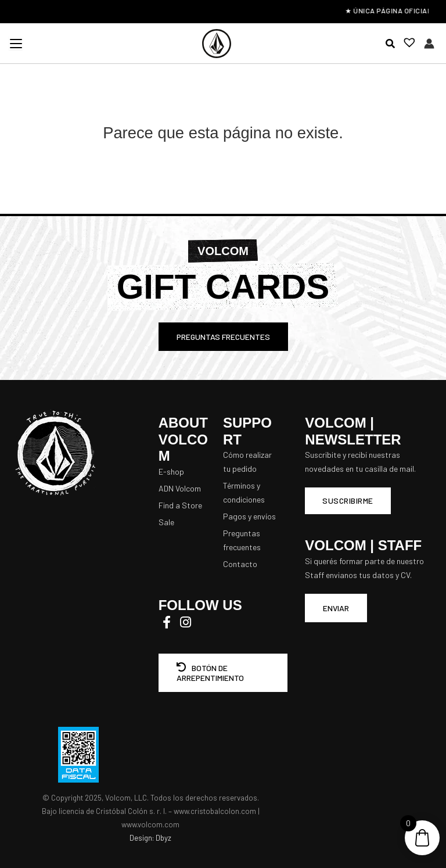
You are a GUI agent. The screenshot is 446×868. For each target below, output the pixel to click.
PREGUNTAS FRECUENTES (223, 337)
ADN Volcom (180, 488)
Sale (166, 522)
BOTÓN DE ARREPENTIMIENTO (210, 673)
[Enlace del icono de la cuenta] (429, 44)
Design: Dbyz (150, 838)
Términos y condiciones (244, 492)
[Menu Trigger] (16, 43)
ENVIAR (336, 608)
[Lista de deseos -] (406, 44)
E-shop (171, 471)
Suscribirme (348, 501)
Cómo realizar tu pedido (247, 462)
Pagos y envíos (249, 516)
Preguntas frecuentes (242, 540)
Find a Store (180, 505)
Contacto (240, 564)
